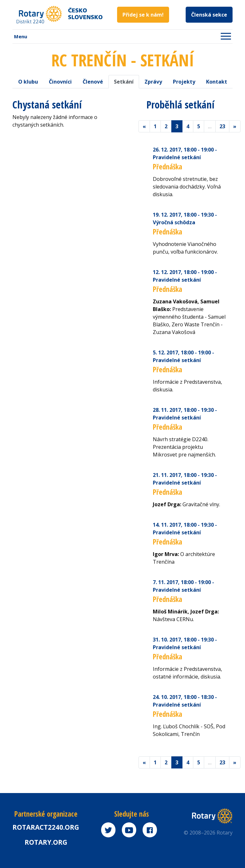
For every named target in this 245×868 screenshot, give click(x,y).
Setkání (124, 82)
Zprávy (153, 82)
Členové (93, 82)
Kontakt (217, 82)
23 (222, 126)
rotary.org (46, 842)
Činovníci (60, 82)
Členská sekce (209, 15)
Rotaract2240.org (46, 827)
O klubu (28, 82)
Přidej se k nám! (143, 15)
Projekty (184, 82)
